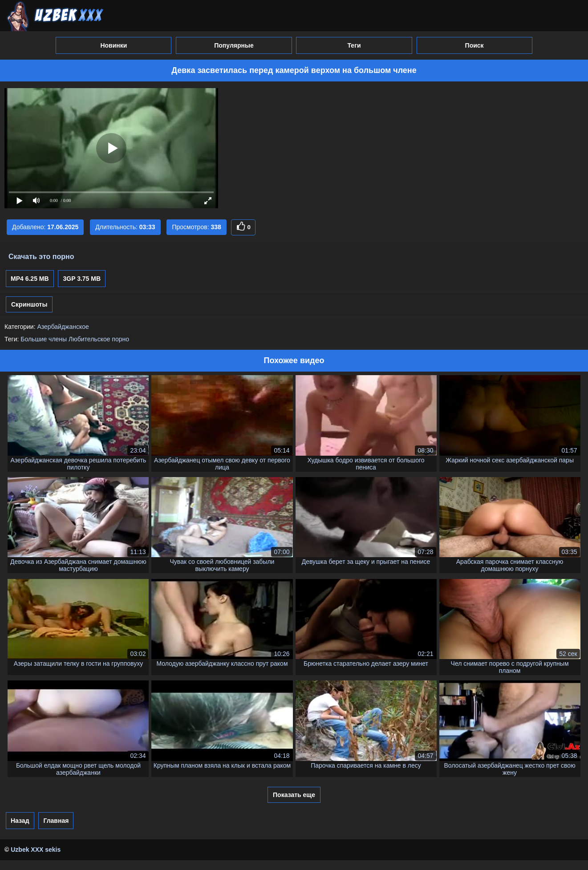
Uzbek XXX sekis (36, 850)
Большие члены (44, 339)
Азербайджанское (63, 327)
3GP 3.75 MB (82, 279)
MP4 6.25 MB (30, 279)
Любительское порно (99, 339)
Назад (20, 821)
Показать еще (294, 795)
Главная (56, 821)
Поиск (474, 45)
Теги (354, 45)
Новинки (114, 45)
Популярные (234, 45)
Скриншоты (29, 304)
